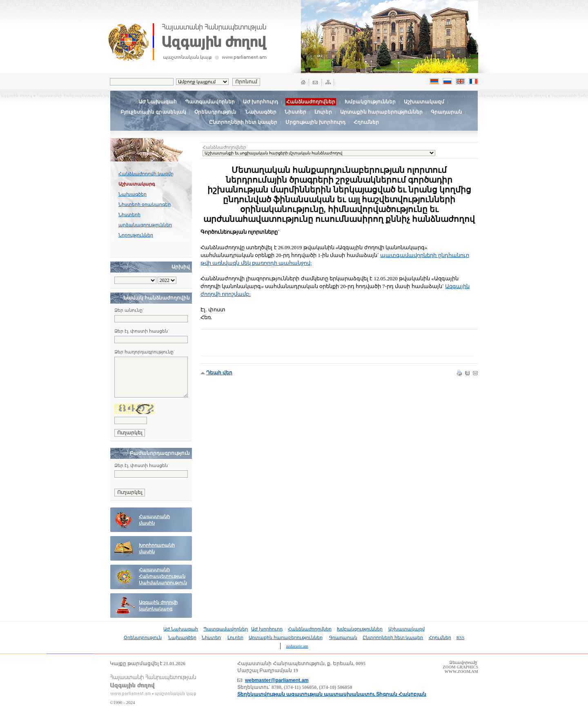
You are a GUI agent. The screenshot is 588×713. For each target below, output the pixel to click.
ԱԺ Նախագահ (158, 102)
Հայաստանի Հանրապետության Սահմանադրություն (163, 576)
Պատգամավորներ (210, 102)
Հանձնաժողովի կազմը (146, 174)
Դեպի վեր (219, 373)
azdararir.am (297, 646)
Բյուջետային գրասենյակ (153, 112)
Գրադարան (447, 112)
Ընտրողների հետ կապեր (243, 122)
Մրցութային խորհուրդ (315, 122)
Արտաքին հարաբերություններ (381, 112)
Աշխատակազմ (424, 102)
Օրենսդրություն (215, 112)
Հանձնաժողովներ (310, 629)
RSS (461, 637)
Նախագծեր (261, 112)
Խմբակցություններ (370, 102)
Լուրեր (323, 112)
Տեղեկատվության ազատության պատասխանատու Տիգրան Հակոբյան (332, 694)
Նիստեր (295, 112)
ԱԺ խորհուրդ (261, 102)
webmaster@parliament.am (277, 680)
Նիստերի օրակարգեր (145, 204)
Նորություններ (136, 235)
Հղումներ (366, 122)
